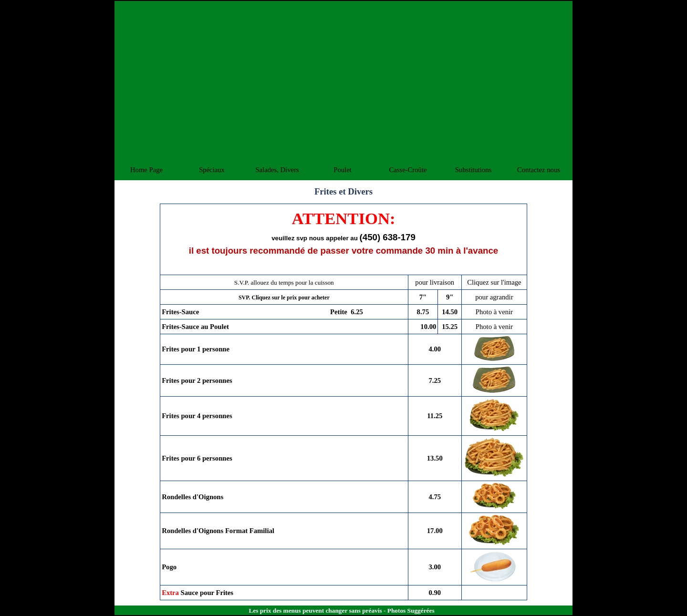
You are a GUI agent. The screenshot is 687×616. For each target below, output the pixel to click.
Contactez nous (539, 170)
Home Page (146, 170)
